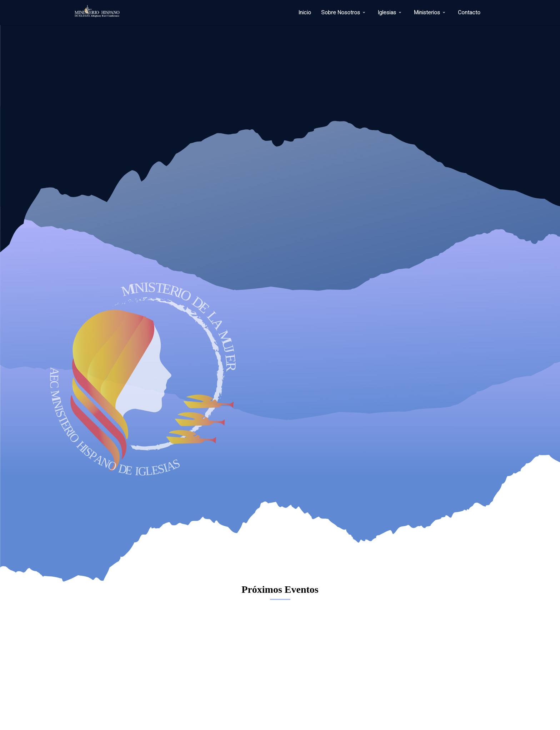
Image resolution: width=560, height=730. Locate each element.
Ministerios (427, 13)
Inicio (305, 13)
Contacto (469, 13)
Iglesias (387, 13)
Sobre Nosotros (341, 13)
